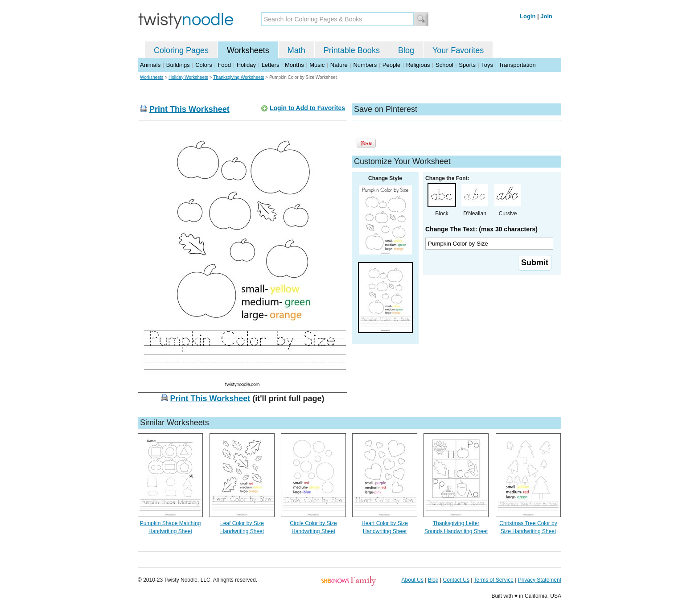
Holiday (246, 65)
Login (528, 16)
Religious (418, 65)
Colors (204, 65)
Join (546, 16)
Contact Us (456, 580)
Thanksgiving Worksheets (238, 77)
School (444, 65)
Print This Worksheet (189, 109)
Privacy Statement (540, 580)
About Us (413, 580)
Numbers (365, 65)
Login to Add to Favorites (307, 108)
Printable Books (352, 50)
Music (317, 65)
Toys (487, 65)
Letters (271, 65)
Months (294, 65)
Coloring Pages (181, 50)
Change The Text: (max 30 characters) (481, 229)
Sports (467, 65)
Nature (339, 65)
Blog (406, 50)
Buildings (178, 65)
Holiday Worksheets (188, 77)
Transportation (517, 65)
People (391, 65)
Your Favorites (458, 50)
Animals (150, 65)
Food (224, 65)
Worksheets (248, 50)
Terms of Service (493, 580)
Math (296, 50)
